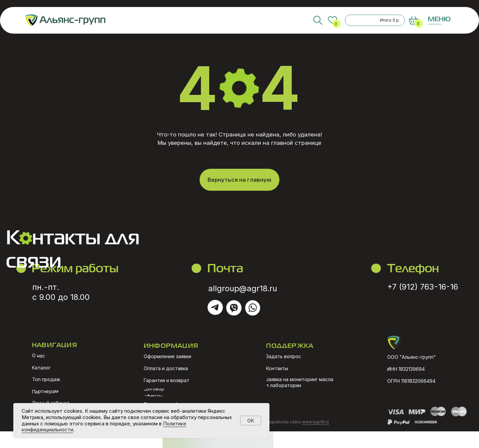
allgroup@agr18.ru (243, 288)
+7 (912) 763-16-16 (423, 287)
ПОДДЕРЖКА (290, 345)
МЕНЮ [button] (439, 19)
